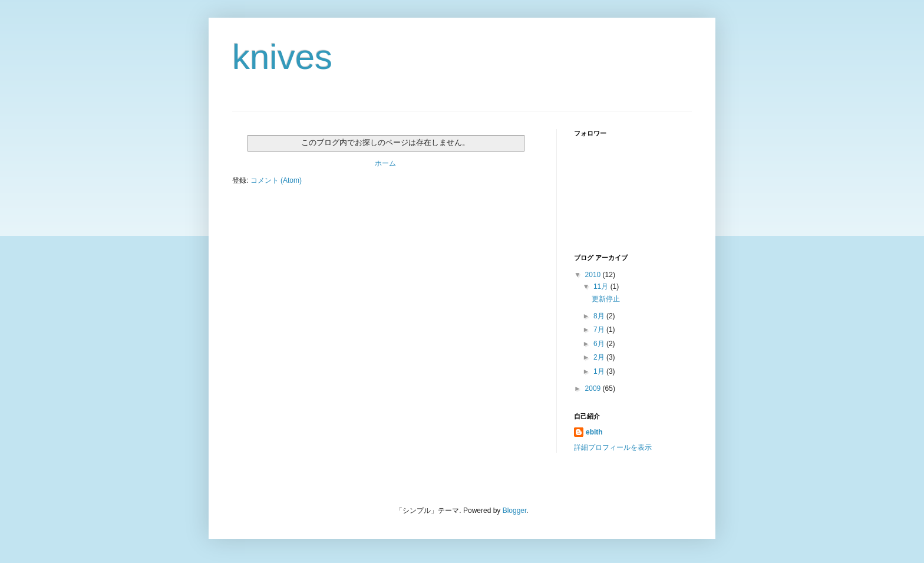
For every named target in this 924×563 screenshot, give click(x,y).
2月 (600, 357)
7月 (600, 330)
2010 (594, 275)
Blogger (515, 511)
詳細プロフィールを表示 (613, 447)
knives (282, 57)
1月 (600, 371)
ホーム (385, 163)
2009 (594, 388)
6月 (600, 344)
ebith (594, 432)
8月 (600, 316)
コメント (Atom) (276, 180)
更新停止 (606, 299)
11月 (602, 287)
